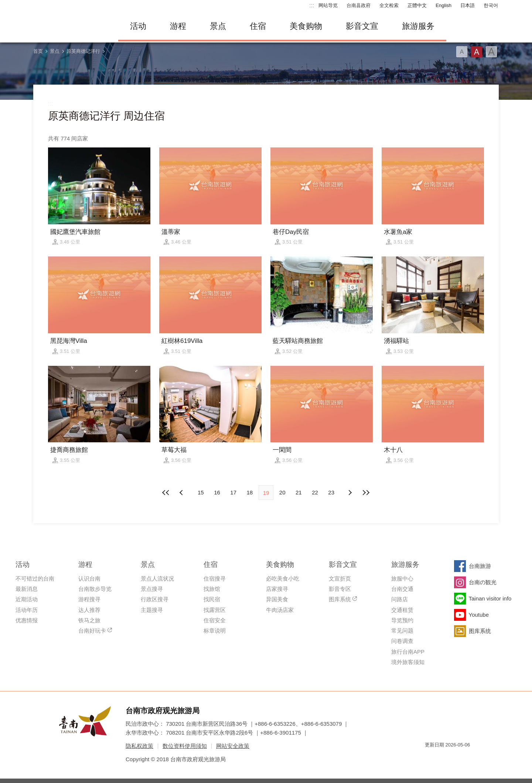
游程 (178, 26)
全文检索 (389, 5)
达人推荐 (89, 610)
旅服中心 (402, 578)
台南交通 (402, 589)
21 (299, 492)
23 (331, 492)
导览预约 (402, 620)
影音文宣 (362, 26)
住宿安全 (215, 620)
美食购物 (306, 26)
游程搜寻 (89, 599)
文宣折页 (340, 578)
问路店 (400, 599)
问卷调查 (402, 641)
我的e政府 (430, 758)
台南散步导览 (95, 589)
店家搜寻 (277, 589)
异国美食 (277, 599)
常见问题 (402, 631)
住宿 (258, 26)
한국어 (491, 5)
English (444, 5)
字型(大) (491, 52)
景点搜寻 (152, 589)
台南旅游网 (70, 26)
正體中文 (417, 5)
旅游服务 (418, 26)
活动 (138, 26)
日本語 (468, 5)
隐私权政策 (139, 746)
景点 (218, 26)
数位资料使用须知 (185, 746)
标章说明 (215, 631)
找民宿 (212, 599)
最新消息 (27, 589)
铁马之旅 (89, 620)
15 (201, 492)
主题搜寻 (152, 610)
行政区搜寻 (155, 599)
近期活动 (27, 599)
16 (217, 492)
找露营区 (215, 610)
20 (282, 492)
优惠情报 (27, 620)
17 (233, 492)
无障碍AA (457, 758)
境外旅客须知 (408, 662)
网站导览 (328, 5)
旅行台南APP (408, 652)
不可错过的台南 (35, 578)
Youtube (479, 615)
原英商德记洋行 (83, 51)
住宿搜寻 (215, 578)
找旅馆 (212, 589)
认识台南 (89, 578)
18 (250, 492)
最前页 (166, 493)
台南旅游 (480, 566)
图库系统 (340, 599)
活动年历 (27, 610)
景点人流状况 (157, 578)
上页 (350, 493)
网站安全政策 (233, 746)
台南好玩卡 (92, 631)
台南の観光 (483, 582)
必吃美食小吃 (283, 578)
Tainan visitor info (490, 598)
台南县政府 (359, 5)
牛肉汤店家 (280, 610)
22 (315, 492)
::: (312, 5)
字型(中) (477, 52)
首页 (38, 51)
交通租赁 (402, 610)
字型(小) (462, 52)
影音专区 (340, 589)
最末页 (366, 493)
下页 (182, 493)
